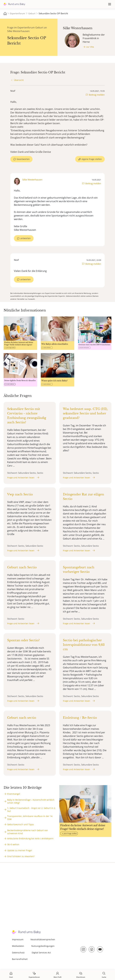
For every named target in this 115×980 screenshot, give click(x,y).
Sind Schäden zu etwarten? (21, 856)
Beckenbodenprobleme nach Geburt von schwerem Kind (28, 832)
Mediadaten (18, 946)
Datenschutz (18, 953)
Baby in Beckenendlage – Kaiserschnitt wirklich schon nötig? (31, 801)
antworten (26, 238)
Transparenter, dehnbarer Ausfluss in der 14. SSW (30, 818)
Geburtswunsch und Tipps (21, 824)
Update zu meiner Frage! (20, 850)
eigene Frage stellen (92, 159)
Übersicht (19, 80)
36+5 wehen (13, 844)
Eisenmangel (14, 794)
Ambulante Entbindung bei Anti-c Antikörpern (30, 839)
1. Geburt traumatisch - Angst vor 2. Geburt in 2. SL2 (31, 809)
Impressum (18, 939)
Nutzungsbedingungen (43, 946)
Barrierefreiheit (20, 959)
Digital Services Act (41, 953)
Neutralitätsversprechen (43, 939)
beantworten (23, 159)
